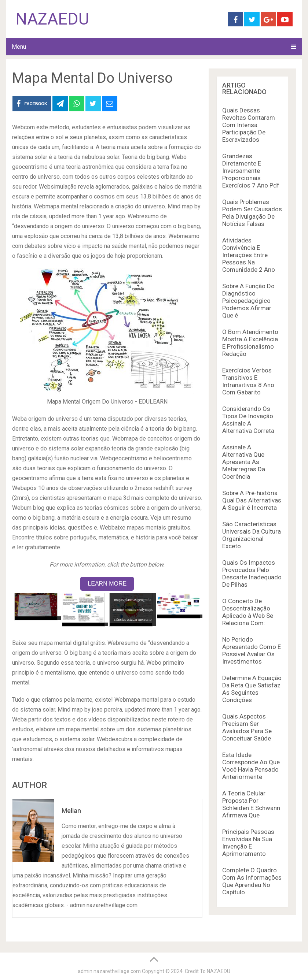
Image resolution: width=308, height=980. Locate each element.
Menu (19, 47)
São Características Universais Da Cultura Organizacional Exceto (252, 535)
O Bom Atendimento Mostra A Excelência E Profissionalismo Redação (250, 343)
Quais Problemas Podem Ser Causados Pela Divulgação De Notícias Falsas (252, 213)
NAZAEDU (52, 19)
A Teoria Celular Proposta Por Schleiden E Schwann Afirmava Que (251, 804)
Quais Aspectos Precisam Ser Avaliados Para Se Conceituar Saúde (247, 727)
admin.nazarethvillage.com (109, 971)
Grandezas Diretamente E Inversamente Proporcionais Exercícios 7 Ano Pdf (251, 171)
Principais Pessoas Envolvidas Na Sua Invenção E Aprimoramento (248, 843)
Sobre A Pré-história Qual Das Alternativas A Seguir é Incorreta (252, 500)
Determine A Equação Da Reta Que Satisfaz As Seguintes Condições (252, 689)
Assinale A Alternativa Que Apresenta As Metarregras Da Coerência (244, 462)
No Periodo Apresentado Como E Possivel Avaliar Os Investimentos (252, 650)
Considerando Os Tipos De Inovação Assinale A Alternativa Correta (248, 420)
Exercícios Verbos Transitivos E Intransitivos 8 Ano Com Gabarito (248, 381)
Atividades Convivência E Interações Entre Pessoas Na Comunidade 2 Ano (249, 255)
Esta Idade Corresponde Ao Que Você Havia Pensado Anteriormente (251, 766)
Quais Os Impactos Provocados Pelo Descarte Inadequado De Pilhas (252, 573)
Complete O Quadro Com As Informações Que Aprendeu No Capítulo (252, 881)
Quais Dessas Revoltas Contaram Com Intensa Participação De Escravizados (249, 125)
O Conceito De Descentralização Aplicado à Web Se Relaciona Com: (248, 612)
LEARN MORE (107, 584)
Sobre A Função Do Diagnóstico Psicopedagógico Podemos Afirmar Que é (248, 301)
